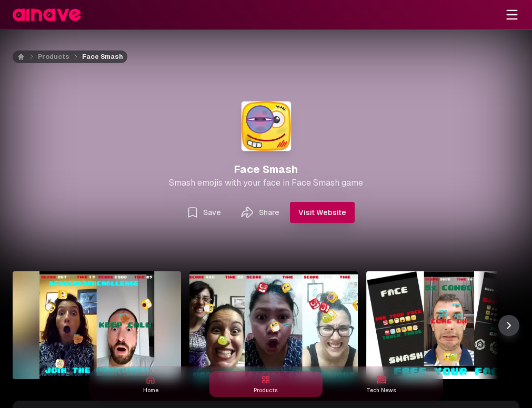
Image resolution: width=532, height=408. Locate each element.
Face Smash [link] (103, 57)
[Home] (27, 57)
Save (204, 212)
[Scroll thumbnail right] (509, 325)
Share (260, 212)
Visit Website (322, 212)
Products (54, 57)
